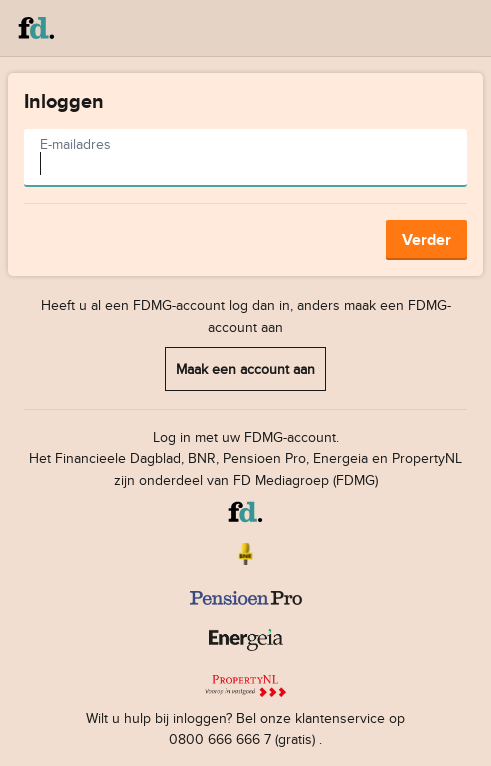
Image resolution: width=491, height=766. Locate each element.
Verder (426, 239)
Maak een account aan (245, 368)
